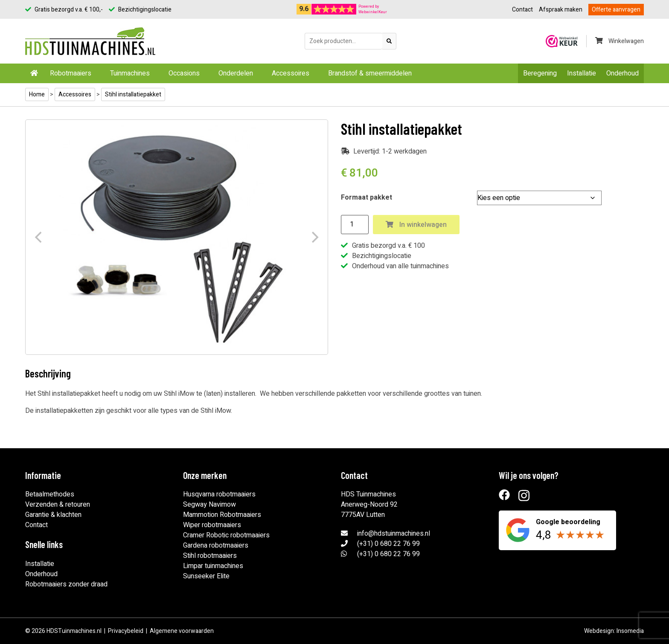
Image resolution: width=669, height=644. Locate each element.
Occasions (184, 73)
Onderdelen (236, 73)
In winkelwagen (416, 225)
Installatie (582, 73)
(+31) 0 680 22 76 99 (388, 544)
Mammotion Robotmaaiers (222, 515)
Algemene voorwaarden (182, 631)
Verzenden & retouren (58, 505)
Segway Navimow (209, 505)
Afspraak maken (561, 10)
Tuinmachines (130, 73)
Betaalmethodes (50, 494)
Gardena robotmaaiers (216, 545)
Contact (522, 10)
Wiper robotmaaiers (212, 525)
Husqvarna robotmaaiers (219, 494)
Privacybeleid (126, 631)
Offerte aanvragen (616, 10)
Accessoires (291, 73)
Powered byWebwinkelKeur (373, 9)
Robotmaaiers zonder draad (66, 584)
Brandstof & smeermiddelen (370, 73)
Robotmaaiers (71, 73)
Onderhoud (622, 73)
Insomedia (630, 631)
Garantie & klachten (53, 515)
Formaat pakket (366, 197)
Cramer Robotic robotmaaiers (226, 535)
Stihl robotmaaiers (210, 556)
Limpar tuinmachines (213, 566)
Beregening (540, 73)
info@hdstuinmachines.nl (394, 534)
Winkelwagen (620, 41)
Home (37, 94)
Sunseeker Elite (206, 576)
